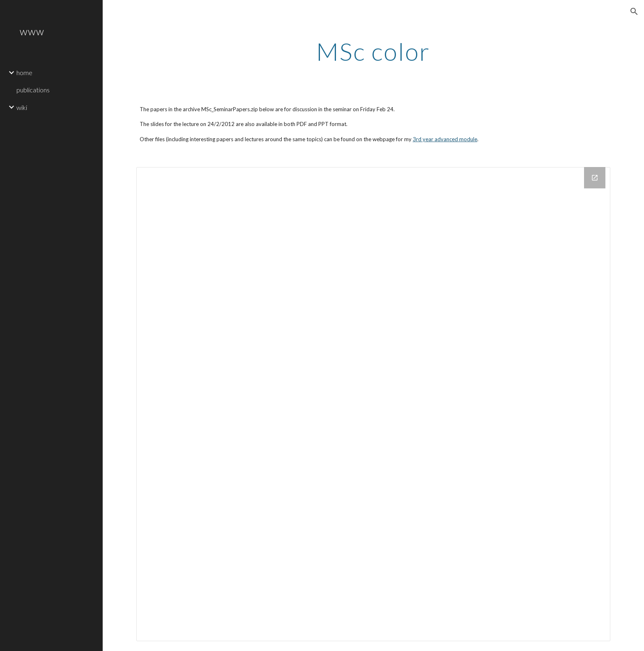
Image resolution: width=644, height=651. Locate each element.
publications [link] (33, 90)
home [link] (24, 72)
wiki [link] (22, 107)
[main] (373, 51)
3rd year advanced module (445, 139)
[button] (634, 11)
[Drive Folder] (373, 404)
